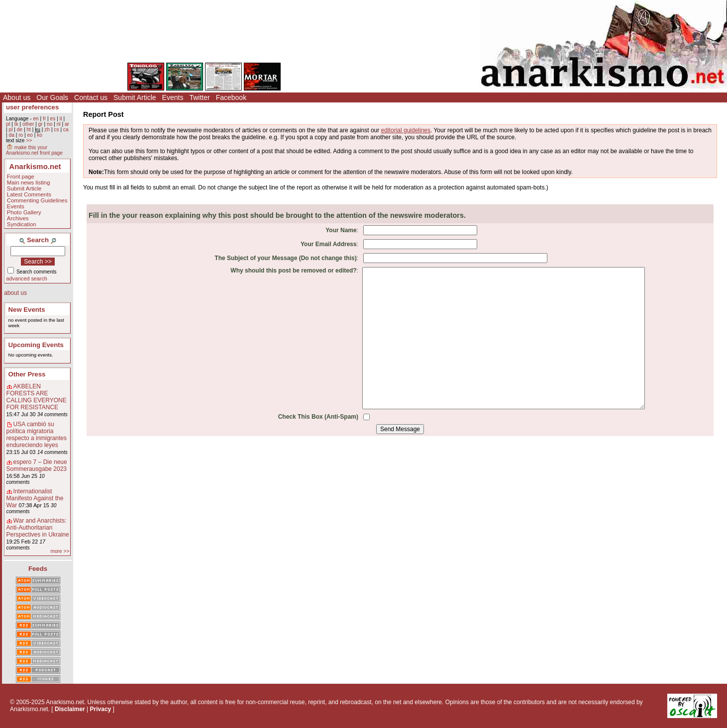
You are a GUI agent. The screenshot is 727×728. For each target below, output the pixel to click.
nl (59, 124)
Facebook (231, 97)
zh (47, 130)
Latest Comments (29, 194)
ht (29, 130)
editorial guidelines (406, 130)
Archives (18, 218)
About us (17, 97)
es (53, 119)
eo (30, 135)
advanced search (27, 278)
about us (15, 293)
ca (66, 130)
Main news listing (29, 182)
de (20, 130)
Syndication (22, 224)
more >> (60, 551)
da (11, 135)
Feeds (38, 569)
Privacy (101, 709)
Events (173, 97)
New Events (27, 310)
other (28, 124)
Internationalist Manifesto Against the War (35, 498)
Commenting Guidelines (37, 200)
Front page (21, 177)
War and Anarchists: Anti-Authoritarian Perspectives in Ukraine (38, 528)
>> (29, 140)
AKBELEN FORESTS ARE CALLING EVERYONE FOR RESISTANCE (37, 397)
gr (41, 124)
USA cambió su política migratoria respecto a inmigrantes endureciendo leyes (37, 435)
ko (40, 135)
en (36, 119)
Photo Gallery (24, 212)
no (50, 124)
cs (56, 130)
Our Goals (52, 97)
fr (44, 119)
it (61, 119)
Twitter (199, 97)
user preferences (32, 107)
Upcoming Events (36, 345)
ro (21, 135)
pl (10, 130)
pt (8, 124)
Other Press (27, 374)
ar (67, 124)
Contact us (91, 97)
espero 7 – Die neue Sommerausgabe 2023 (37, 465)
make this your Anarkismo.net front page (34, 150)
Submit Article (135, 97)
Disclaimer (70, 709)
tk (16, 124)
